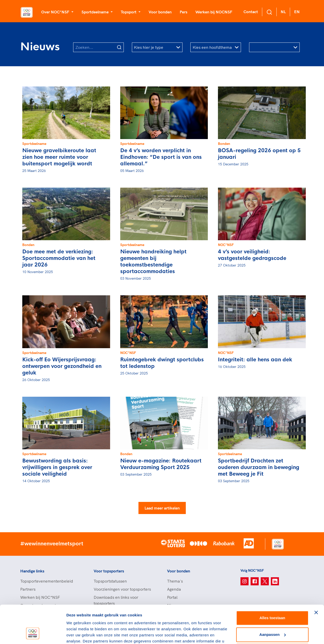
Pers (184, 12)
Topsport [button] (129, 12)
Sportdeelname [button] (96, 12)
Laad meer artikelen (162, 508)
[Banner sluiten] (316, 579)
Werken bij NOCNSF (214, 12)
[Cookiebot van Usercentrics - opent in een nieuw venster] (33, 634)
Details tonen (78, 634)
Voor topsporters (109, 571)
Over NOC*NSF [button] (56, 12)
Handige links (32, 571)
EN (297, 12)
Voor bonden (160, 12)
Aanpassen (273, 601)
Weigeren (272, 618)
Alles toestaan (272, 585)
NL (283, 12)
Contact (251, 12)
